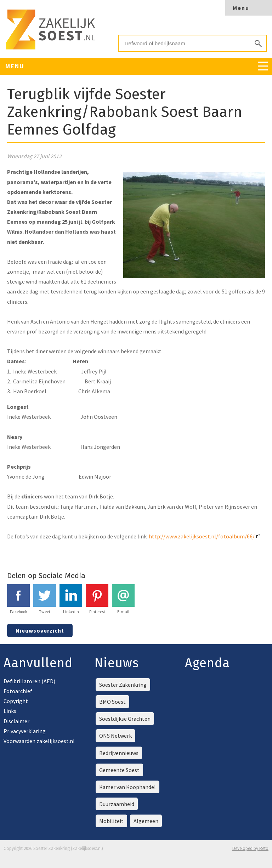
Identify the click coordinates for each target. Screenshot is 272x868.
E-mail (123, 599)
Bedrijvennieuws (119, 753)
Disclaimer (16, 721)
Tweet (45, 599)
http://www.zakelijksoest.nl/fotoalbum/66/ (202, 536)
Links (10, 711)
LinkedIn (71, 599)
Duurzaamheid (117, 804)
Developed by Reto (250, 848)
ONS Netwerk (115, 736)
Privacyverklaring (25, 731)
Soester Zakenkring (123, 685)
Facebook (18, 599)
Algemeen (146, 821)
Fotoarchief (18, 691)
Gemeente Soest (119, 770)
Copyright (16, 701)
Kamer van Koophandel (127, 787)
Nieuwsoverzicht (40, 630)
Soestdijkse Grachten (125, 719)
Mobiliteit (111, 821)
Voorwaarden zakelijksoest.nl (39, 741)
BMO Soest (112, 702)
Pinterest (97, 599)
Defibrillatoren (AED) (29, 681)
